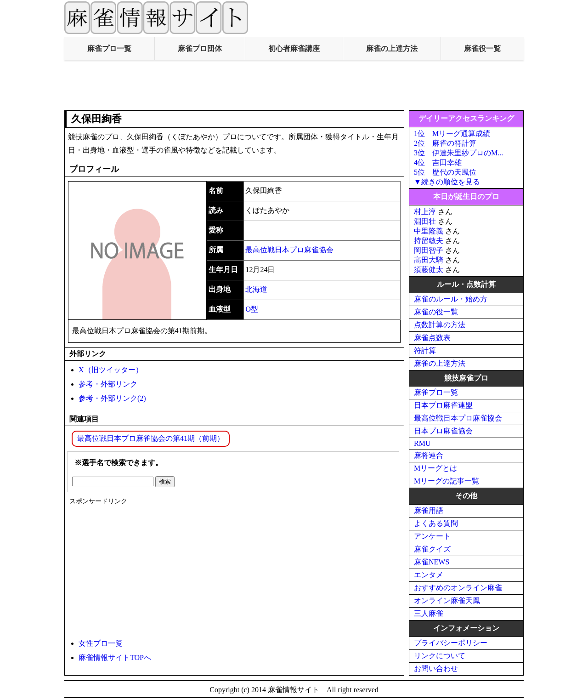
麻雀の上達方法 (392, 48)
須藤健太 (429, 270)
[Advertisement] (294, 85)
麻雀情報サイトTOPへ (115, 657)
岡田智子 (429, 250)
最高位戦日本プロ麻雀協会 (289, 250)
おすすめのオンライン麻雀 (458, 588)
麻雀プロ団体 (200, 48)
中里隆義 (429, 231)
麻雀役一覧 (482, 48)
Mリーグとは (435, 468)
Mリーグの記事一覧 (447, 481)
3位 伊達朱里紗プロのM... (458, 153)
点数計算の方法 (440, 325)
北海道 (256, 289)
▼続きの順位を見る (447, 182)
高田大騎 (429, 260)
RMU (422, 443)
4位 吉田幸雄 (438, 162)
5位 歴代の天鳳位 (445, 172)
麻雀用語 (429, 510)
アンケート (432, 536)
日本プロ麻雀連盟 (443, 405)
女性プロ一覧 (101, 643)
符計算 (425, 350)
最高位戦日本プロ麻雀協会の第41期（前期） (151, 438)
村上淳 (425, 212)
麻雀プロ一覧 (109, 48)
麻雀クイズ (432, 549)
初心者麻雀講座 (294, 48)
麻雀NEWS (432, 562)
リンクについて (440, 656)
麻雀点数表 (432, 338)
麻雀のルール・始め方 (451, 299)
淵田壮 (425, 221)
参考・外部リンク (108, 384)
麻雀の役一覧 (436, 312)
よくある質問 (436, 523)
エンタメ (429, 575)
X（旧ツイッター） (111, 370)
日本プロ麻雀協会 (443, 431)
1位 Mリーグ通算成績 (452, 134)
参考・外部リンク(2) (112, 398)
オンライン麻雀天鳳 (447, 600)
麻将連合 (429, 455)
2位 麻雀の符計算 (445, 143)
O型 (252, 309)
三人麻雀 (429, 613)
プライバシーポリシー (451, 643)
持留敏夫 (429, 241)
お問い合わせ (436, 669)
